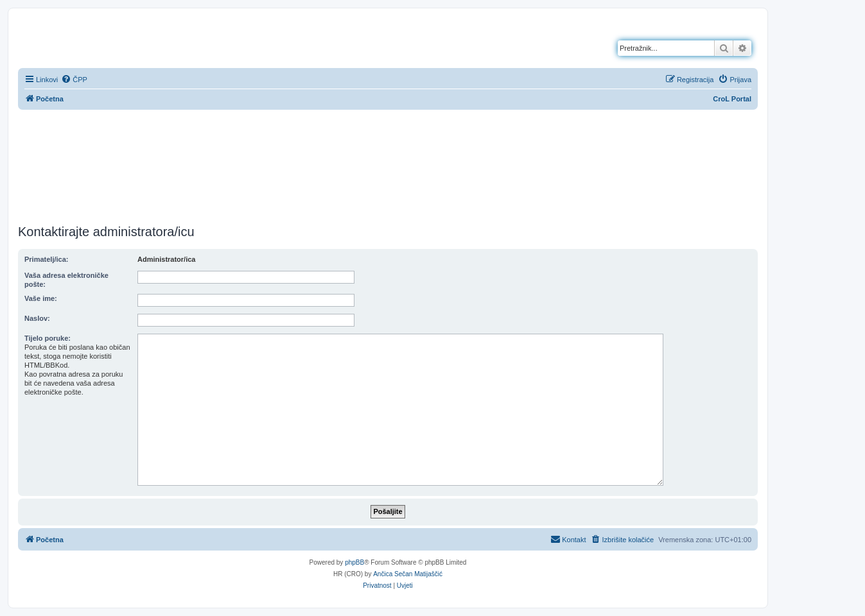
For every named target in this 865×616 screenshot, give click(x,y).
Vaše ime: (41, 298)
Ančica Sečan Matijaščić (408, 574)
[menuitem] (74, 80)
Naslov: (37, 318)
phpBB (354, 562)
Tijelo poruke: (48, 338)
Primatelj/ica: (46, 259)
